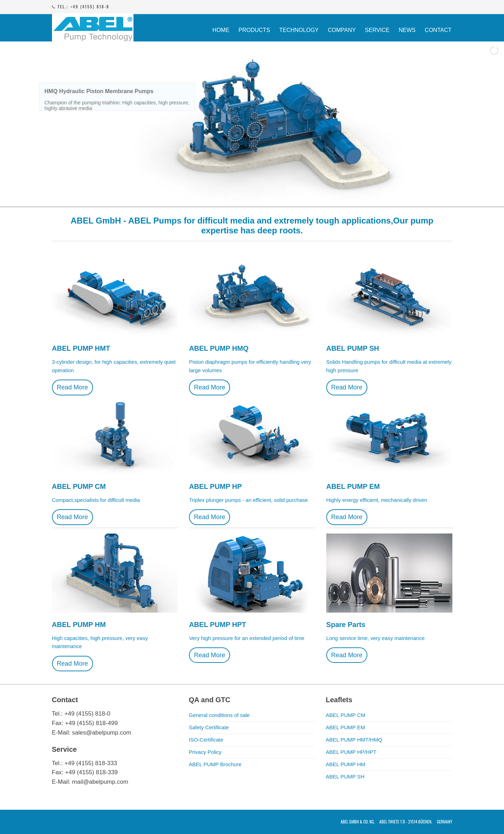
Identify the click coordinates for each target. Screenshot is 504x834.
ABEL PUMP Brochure (215, 764)
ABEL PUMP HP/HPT (351, 752)
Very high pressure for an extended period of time (247, 638)
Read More (73, 387)
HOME (221, 30)
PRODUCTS (254, 30)
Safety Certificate (209, 727)
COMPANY (342, 30)
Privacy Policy (205, 752)
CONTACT (438, 30)
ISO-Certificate (206, 740)
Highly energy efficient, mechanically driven (377, 500)
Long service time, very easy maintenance (375, 638)
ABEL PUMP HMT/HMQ (354, 740)
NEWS (407, 30)
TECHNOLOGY (299, 30)
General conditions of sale (219, 715)
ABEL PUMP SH (345, 777)
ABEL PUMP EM (345, 727)
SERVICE (377, 30)
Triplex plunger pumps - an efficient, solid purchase (248, 500)
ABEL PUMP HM (345, 764)
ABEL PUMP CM (345, 715)
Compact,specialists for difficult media (96, 500)
